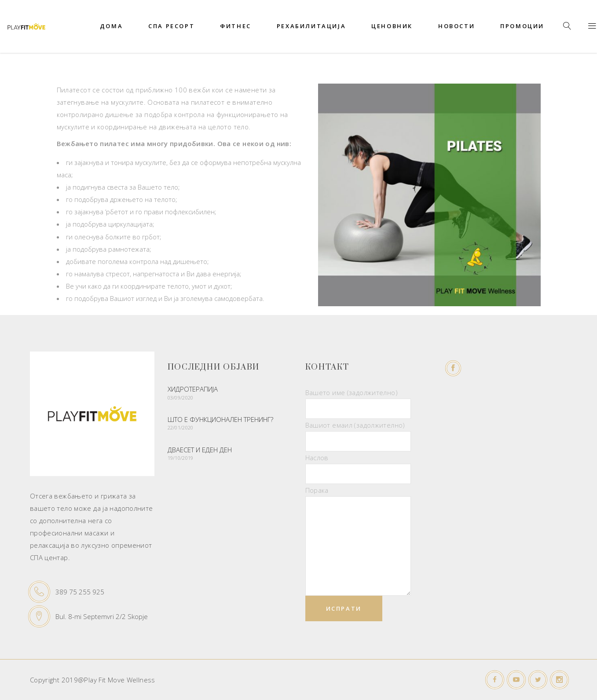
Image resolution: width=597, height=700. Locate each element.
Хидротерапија (193, 389)
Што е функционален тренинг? (220, 419)
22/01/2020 (181, 427)
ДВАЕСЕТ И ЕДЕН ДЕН (200, 450)
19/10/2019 (181, 458)
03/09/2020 (181, 398)
